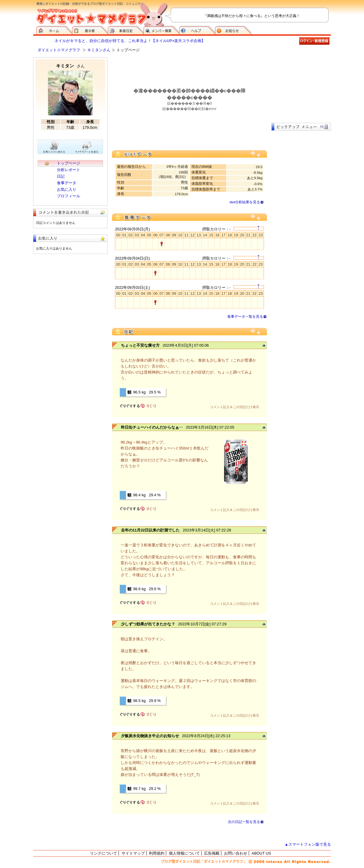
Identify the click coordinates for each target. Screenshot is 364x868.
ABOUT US (261, 853)
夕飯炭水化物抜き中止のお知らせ (150, 736)
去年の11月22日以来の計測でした (150, 530)
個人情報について (184, 853)
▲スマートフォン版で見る (308, 844)
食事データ (67, 183)
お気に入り (67, 189)
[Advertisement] (301, 87)
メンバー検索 (161, 30)
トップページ (69, 163)
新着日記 (126, 30)
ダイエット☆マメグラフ (59, 50)
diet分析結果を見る (245, 202)
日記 (61, 176)
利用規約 (157, 853)
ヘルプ (197, 30)
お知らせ (233, 30)
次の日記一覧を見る (244, 822)
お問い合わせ (236, 853)
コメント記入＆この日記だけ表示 (235, 407)
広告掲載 (212, 853)
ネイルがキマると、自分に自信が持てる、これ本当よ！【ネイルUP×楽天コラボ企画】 (130, 41)
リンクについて (104, 853)
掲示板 (90, 30)
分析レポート (69, 170)
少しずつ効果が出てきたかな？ (148, 624)
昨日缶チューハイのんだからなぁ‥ (152, 427)
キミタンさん (99, 50)
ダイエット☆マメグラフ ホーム (54, 30)
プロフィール (69, 196)
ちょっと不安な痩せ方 (140, 345)
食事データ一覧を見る (245, 317)
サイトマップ (133, 853)
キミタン (70, 66)
